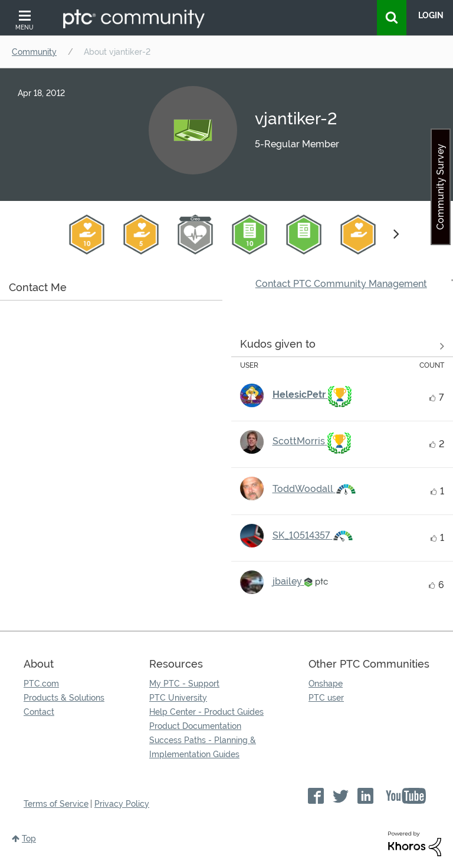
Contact (39, 712)
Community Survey (440, 187)
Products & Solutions (64, 698)
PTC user (326, 698)
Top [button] (29, 839)
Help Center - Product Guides (206, 712)
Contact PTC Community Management (341, 284)
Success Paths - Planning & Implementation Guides (203, 747)
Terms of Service (56, 804)
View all (342, 346)
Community (34, 52)
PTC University (178, 698)
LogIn (431, 15)
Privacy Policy (122, 804)
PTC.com (41, 684)
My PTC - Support (184, 684)
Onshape (326, 684)
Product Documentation (195, 726)
